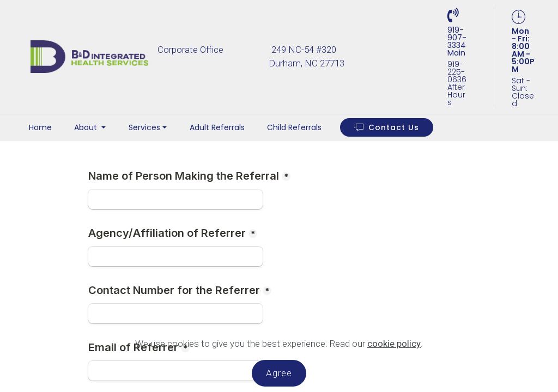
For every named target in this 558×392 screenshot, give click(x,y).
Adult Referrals (217, 127)
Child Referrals (294, 127)
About (87, 127)
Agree (279, 373)
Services (144, 127)
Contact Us (387, 127)
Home (40, 127)
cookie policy (394, 344)
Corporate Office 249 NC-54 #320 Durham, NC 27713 (297, 56)
